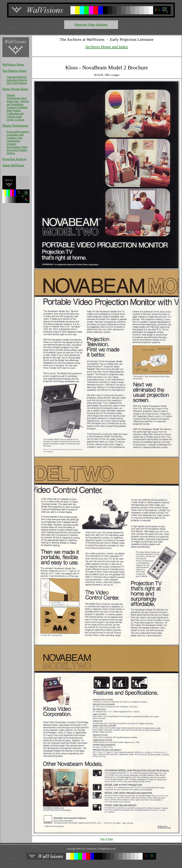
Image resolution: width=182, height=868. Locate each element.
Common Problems (17, 107)
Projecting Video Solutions (91, 25)
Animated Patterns (17, 77)
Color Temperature (15, 139)
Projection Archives (14, 159)
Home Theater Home (15, 89)
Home (13, 65)
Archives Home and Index (107, 47)
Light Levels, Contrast (16, 118)
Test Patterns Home (14, 71)
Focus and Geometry (18, 132)
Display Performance (15, 126)
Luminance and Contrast (15, 136)
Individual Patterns (17, 80)
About (13, 165)
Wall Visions (14, 110)
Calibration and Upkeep (15, 115)
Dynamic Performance (14, 145)
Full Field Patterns (17, 83)
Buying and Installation (18, 103)
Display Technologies (14, 97)
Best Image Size (17, 100)
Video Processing (17, 149)
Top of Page (107, 839)
